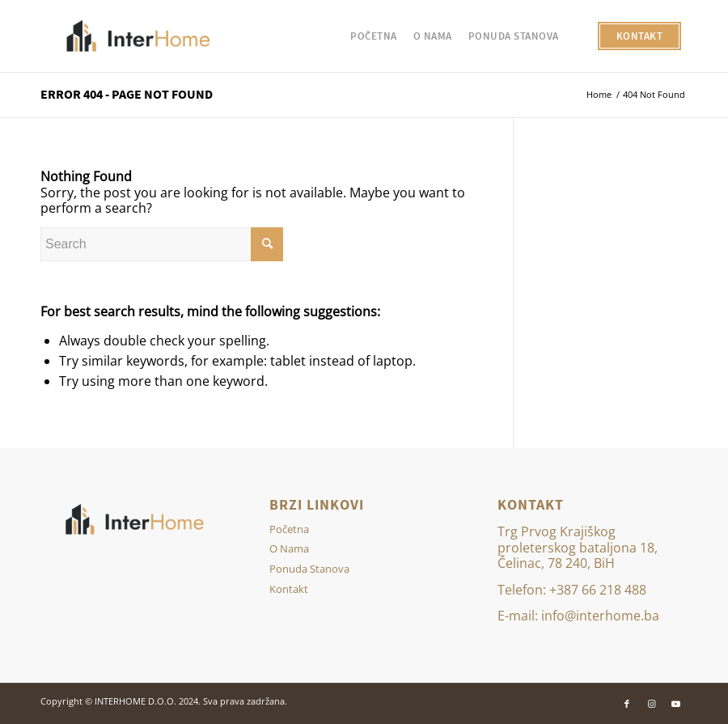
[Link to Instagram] (651, 704)
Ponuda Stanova (309, 569)
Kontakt (289, 589)
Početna (289, 529)
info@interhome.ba (600, 616)
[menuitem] (374, 36)
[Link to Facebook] (627, 704)
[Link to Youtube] (675, 704)
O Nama (289, 548)
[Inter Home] (139, 36)
